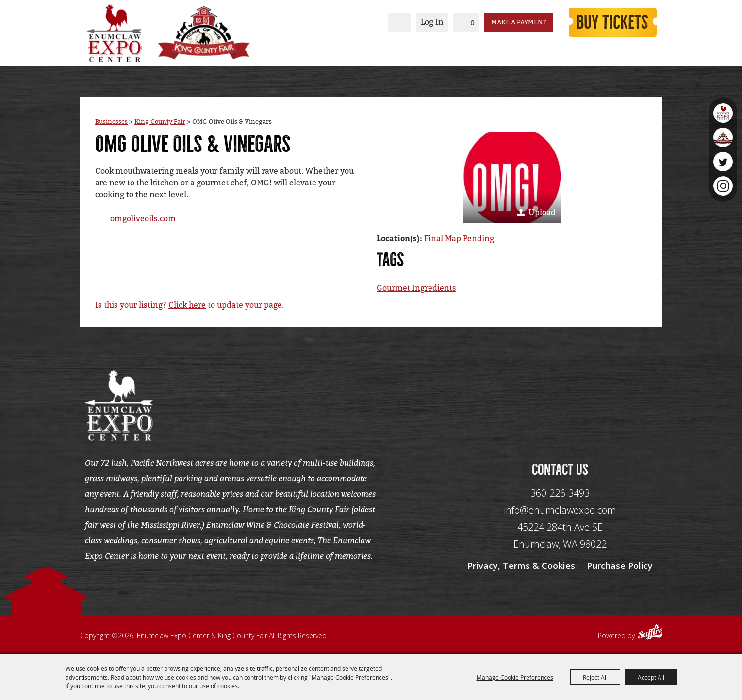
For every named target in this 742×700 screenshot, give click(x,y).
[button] (512, 178)
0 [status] (472, 23)
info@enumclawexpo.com (560, 510)
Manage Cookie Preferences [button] (515, 677)
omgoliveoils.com (143, 219)
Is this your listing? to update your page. (190, 305)
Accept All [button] (651, 677)
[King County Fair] (204, 33)
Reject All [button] (595, 677)
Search (399, 22)
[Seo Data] (560, 404)
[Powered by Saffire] (650, 633)
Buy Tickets (612, 22)
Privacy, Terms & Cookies (521, 566)
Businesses (111, 122)
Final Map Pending (459, 239)
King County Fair (160, 122)
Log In (432, 22)
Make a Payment (519, 22)
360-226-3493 (560, 493)
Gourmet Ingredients (416, 288)
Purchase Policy (620, 566)
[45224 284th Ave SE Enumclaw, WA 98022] (560, 536)
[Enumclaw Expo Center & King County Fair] (114, 33)
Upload (542, 212)
